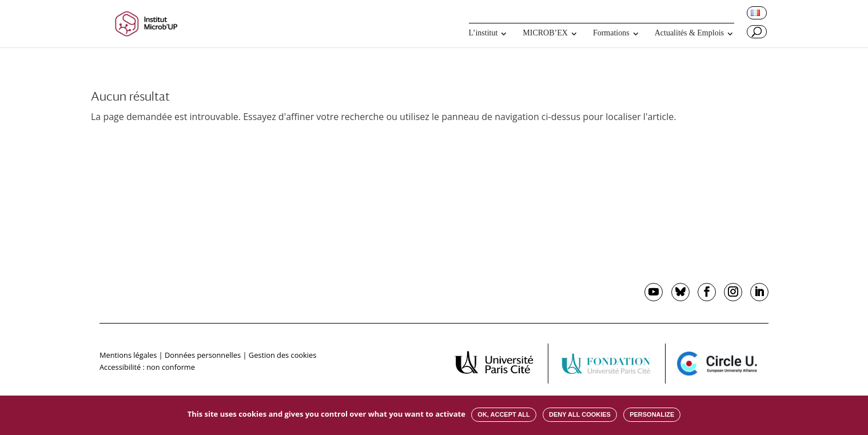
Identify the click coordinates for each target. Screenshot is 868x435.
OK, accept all (503, 414)
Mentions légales (128, 355)
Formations (611, 33)
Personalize (652, 414)
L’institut (483, 33)
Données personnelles (203, 355)
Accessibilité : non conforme (147, 367)
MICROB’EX (545, 33)
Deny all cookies (580, 414)
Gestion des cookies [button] (282, 355)
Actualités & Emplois (689, 33)
